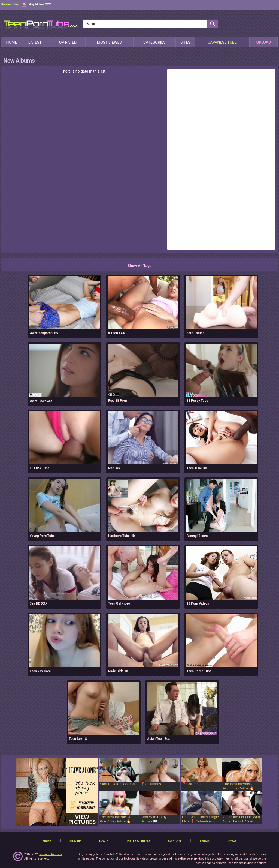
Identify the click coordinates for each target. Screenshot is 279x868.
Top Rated (67, 42)
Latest (35, 42)
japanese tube (222, 42)
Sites (185, 42)
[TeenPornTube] (41, 24)
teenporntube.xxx (51, 854)
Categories (154, 42)
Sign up (75, 841)
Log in (104, 841)
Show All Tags (139, 266)
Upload (264, 42)
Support (175, 841)
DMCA (232, 841)
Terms (204, 841)
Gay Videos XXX (36, 4)
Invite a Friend (138, 841)
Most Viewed (110, 42)
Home (12, 42)
